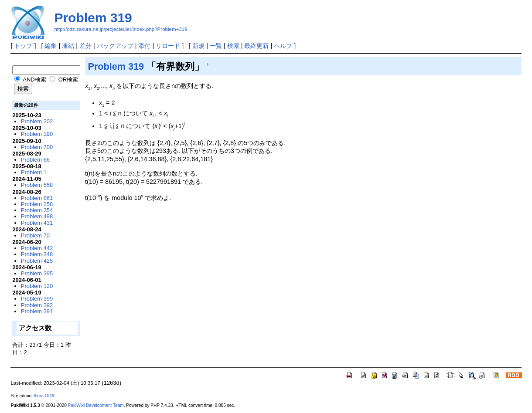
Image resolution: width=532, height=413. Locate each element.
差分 (85, 46)
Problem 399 (37, 299)
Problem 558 (37, 185)
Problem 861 (37, 198)
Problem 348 (37, 254)
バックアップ (115, 46)
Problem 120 (37, 286)
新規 (198, 46)
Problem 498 (37, 216)
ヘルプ (283, 46)
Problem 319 (93, 18)
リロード (168, 46)
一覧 (216, 46)
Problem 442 (37, 248)
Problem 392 (37, 305)
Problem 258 (37, 204)
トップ (23, 46)
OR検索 (64, 80)
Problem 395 (37, 273)
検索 (233, 46)
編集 (51, 46)
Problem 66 (35, 160)
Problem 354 (37, 210)
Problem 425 (37, 261)
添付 (144, 46)
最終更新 (256, 46)
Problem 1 (34, 172)
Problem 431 (37, 223)
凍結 (68, 46)
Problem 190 (37, 134)
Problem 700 (37, 147)
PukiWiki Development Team (96, 405)
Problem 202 (37, 121)
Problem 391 (37, 311)
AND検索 (30, 80)
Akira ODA (44, 396)
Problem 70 (35, 235)
